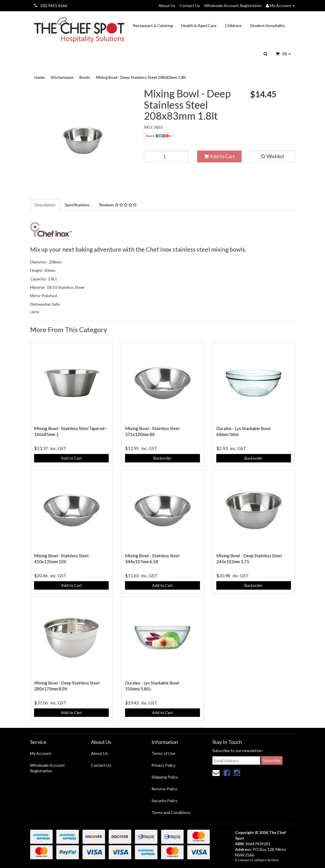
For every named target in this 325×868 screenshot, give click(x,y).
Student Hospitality (267, 25)
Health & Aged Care (199, 25)
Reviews (118, 205)
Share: (159, 136)
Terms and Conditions (171, 812)
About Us (167, 5)
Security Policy (164, 801)
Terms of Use (163, 753)
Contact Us (190, 5)
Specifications (77, 205)
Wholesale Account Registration (233, 5)
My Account (41, 753)
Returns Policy (164, 789)
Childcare (233, 25)
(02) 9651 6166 (51, 5)
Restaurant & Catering (153, 25)
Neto (275, 860)
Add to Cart (219, 156)
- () (283, 54)
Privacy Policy (163, 765)
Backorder (162, 458)
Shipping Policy (165, 777)
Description (45, 205)
